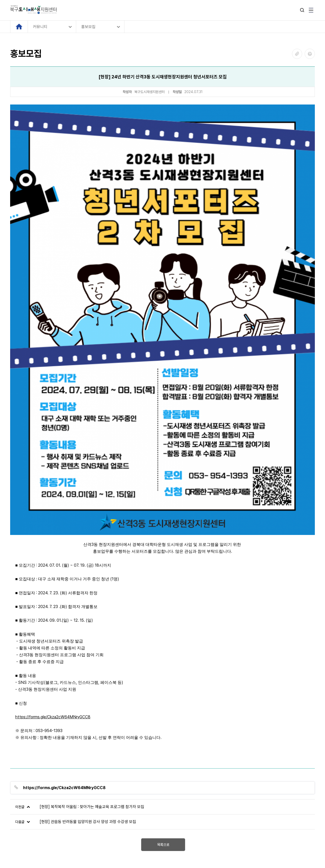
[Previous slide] (15, 763)
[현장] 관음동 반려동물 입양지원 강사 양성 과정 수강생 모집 (88, 691)
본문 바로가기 (0, 0)
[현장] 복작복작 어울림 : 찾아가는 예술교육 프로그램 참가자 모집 (92, 676)
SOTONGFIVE (49, 852)
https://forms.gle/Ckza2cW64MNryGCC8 (53, 586)
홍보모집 (88, 27)
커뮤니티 (40, 27)
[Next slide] (310, 763)
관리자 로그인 (21, 831)
